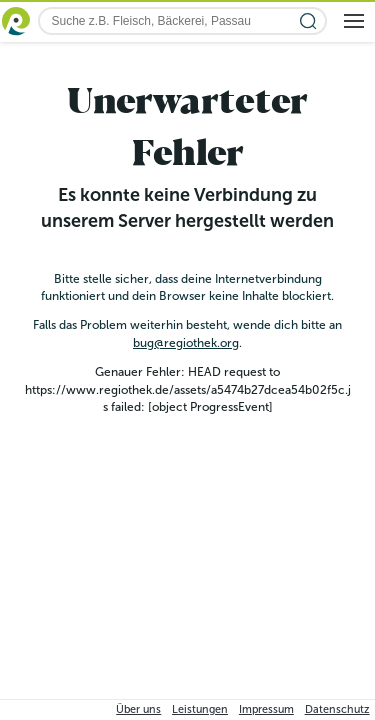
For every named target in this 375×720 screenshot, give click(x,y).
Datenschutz (337, 709)
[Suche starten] (308, 21)
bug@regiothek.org (186, 343)
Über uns (138, 709)
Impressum (266, 709)
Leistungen (200, 709)
